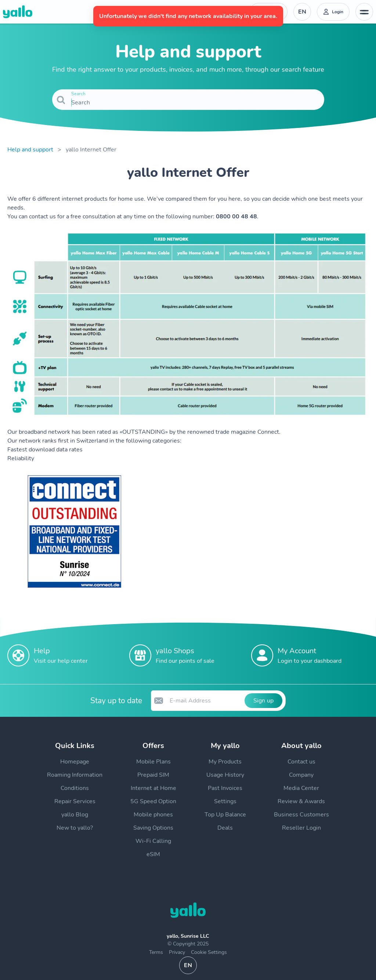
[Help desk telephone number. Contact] (269, 12)
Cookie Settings (209, 952)
